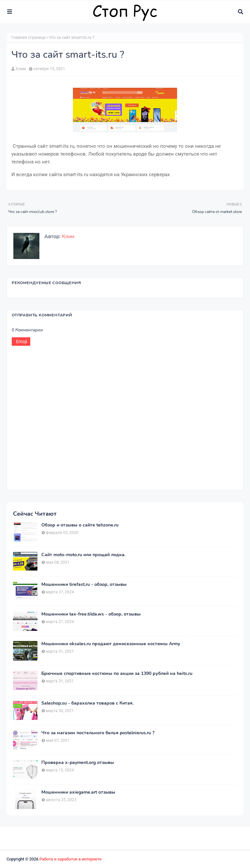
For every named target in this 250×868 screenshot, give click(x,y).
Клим (21, 69)
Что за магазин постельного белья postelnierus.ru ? (98, 733)
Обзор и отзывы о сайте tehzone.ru (80, 525)
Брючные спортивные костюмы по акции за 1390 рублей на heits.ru (117, 674)
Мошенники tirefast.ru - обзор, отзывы (84, 585)
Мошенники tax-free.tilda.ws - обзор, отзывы (91, 614)
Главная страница (28, 38)
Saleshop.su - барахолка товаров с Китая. (87, 703)
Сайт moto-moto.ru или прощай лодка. (83, 555)
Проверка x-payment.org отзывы (78, 763)
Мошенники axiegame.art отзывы (78, 792)
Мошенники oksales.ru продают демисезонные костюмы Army (111, 644)
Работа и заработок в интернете (70, 859)
